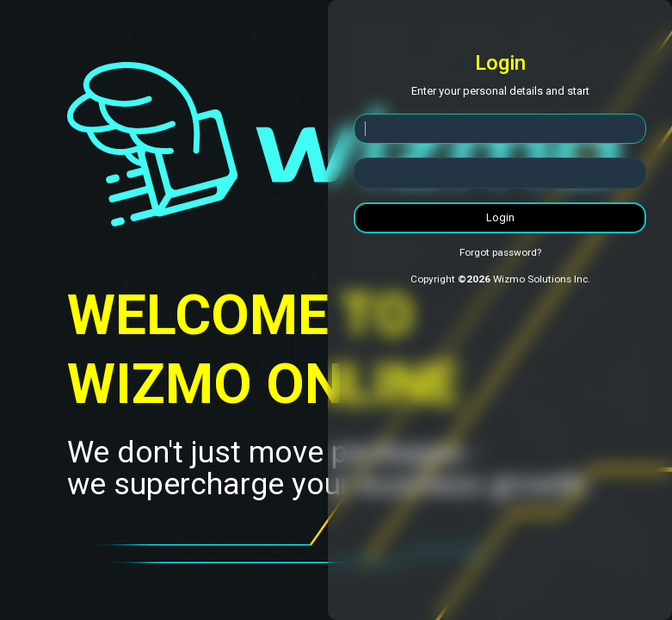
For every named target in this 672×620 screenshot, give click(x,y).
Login (500, 217)
